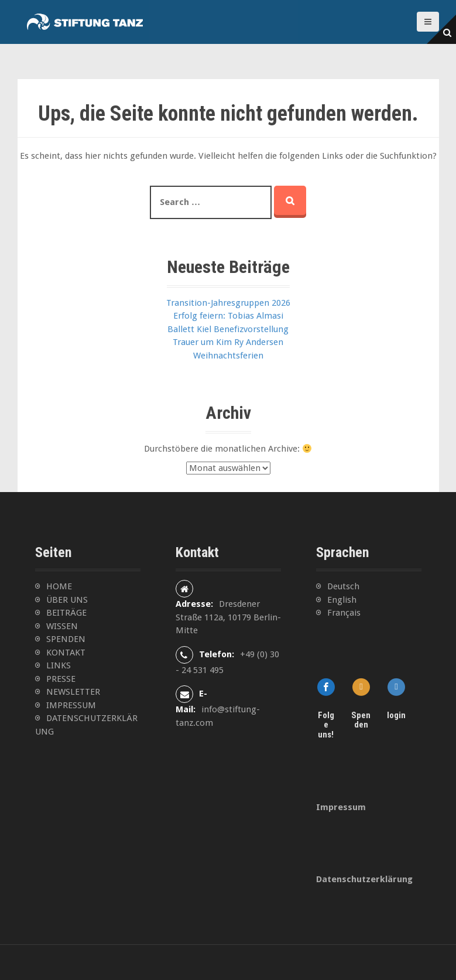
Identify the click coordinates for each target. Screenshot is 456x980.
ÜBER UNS (67, 600)
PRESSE (61, 679)
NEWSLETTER (73, 692)
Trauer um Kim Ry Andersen (228, 342)
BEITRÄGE (66, 613)
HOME (59, 586)
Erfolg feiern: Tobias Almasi (228, 316)
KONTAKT (66, 653)
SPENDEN (66, 639)
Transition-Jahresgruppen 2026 (228, 303)
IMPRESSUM (71, 705)
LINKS (59, 665)
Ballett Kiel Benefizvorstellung (228, 329)
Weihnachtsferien (228, 356)
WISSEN (62, 626)
